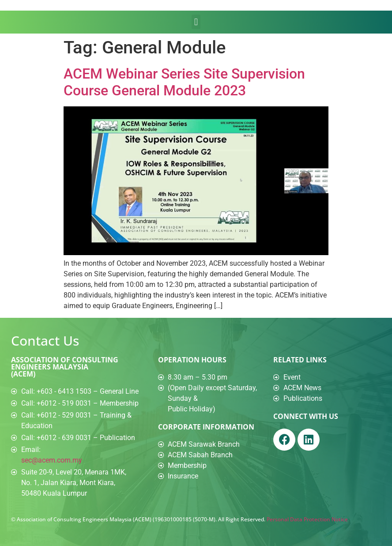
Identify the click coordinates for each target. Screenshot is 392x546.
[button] (196, 22)
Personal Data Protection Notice (307, 519)
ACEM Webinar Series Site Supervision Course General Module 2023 (184, 82)
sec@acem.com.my (52, 460)
